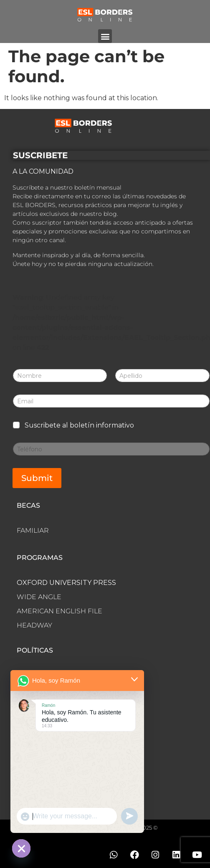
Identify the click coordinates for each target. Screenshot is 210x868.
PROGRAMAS (40, 558)
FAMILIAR (33, 530)
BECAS (28, 505)
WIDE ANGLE (39, 597)
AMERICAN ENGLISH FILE (59, 611)
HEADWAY (34, 625)
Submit (37, 478)
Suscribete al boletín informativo (79, 425)
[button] (105, 36)
